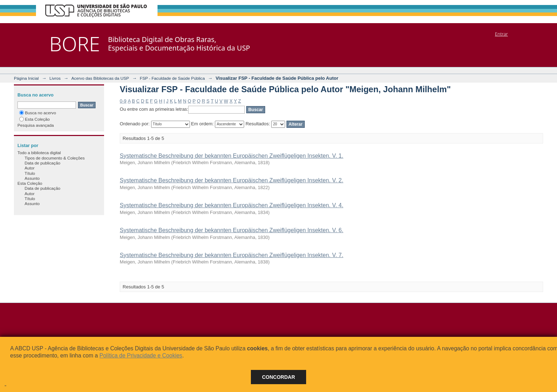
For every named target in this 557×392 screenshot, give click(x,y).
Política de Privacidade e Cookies (141, 356)
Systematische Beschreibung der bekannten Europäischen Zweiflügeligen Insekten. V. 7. (231, 255)
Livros (55, 78)
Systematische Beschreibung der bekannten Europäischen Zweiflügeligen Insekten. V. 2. (231, 180)
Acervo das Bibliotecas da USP (100, 78)
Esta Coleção (35, 119)
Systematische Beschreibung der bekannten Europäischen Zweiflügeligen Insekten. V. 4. (231, 205)
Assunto (32, 178)
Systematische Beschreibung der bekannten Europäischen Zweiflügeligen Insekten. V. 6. (231, 230)
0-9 (123, 101)
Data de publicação (42, 163)
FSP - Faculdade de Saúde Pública (172, 78)
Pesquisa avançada (36, 125)
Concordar (278, 377)
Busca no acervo (38, 113)
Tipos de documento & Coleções (55, 158)
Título (30, 173)
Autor (30, 168)
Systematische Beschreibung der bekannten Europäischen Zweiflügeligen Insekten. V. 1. (231, 156)
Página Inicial (26, 78)
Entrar (501, 34)
